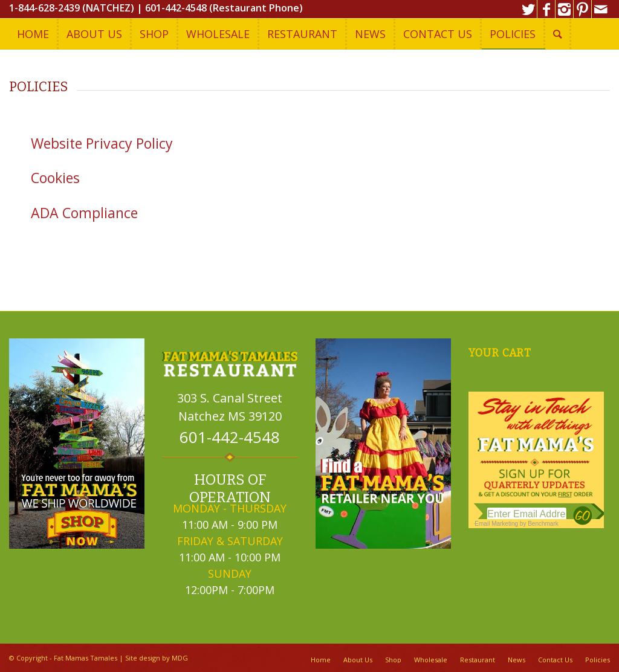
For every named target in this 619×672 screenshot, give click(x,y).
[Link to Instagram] (564, 9)
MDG (180, 658)
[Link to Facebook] (546, 9)
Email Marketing (496, 524)
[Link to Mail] (601, 9)
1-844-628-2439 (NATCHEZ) (72, 8)
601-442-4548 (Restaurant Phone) (224, 8)
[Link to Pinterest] (582, 9)
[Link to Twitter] (528, 9)
